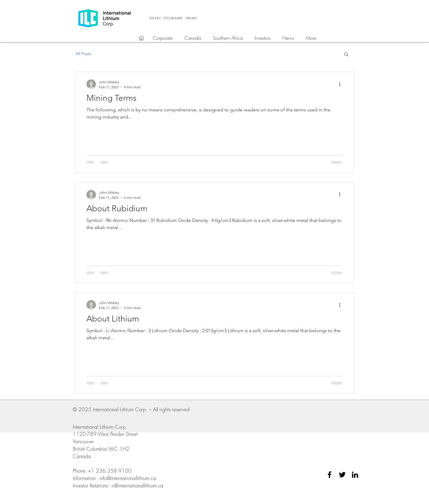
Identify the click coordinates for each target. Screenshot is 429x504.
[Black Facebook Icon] (330, 475)
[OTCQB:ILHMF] (173, 18)
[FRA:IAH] (191, 18)
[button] (346, 55)
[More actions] (342, 84)
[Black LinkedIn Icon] (355, 475)
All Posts (83, 54)
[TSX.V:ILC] (155, 18)
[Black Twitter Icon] (342, 475)
